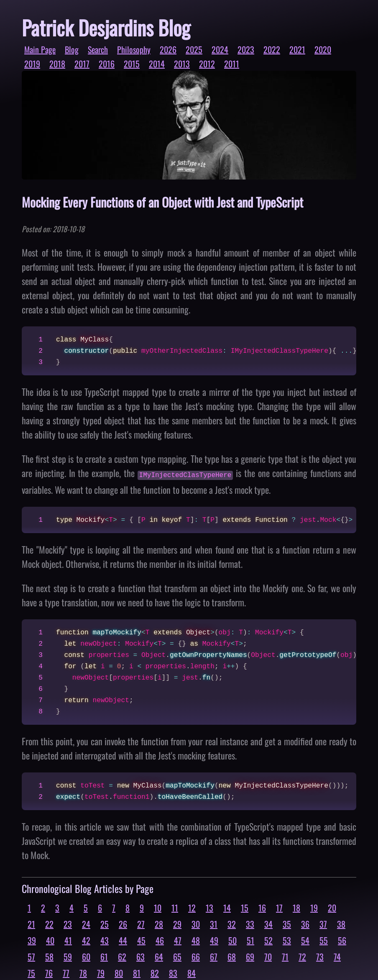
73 (320, 956)
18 (296, 907)
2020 (323, 49)
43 (105, 939)
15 (245, 907)
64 (159, 956)
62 (122, 956)
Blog (72, 49)
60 (86, 956)
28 (159, 923)
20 (332, 907)
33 (250, 923)
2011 (232, 64)
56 (342, 939)
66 (196, 956)
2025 (194, 49)
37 (323, 923)
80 (119, 972)
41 (68, 939)
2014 (157, 64)
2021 (297, 49)
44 (123, 939)
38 (341, 923)
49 (214, 939)
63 (140, 956)
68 (232, 956)
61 (104, 956)
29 (177, 923)
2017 (82, 64)
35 (287, 923)
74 (337, 956)
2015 (132, 64)
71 (285, 956)
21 (31, 923)
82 (155, 972)
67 (214, 956)
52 (268, 939)
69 (250, 956)
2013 (182, 64)
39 (32, 939)
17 (279, 907)
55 (324, 939)
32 (232, 923)
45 (141, 939)
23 (68, 923)
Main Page (40, 49)
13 (209, 907)
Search (98, 49)
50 (232, 939)
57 (31, 956)
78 (83, 972)
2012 (207, 64)
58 (49, 956)
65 (177, 956)
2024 (220, 49)
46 (160, 939)
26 (123, 923)
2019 (32, 64)
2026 (168, 49)
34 (268, 923)
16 (262, 907)
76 (49, 972)
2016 (107, 64)
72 (302, 956)
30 (196, 923)
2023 (246, 49)
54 (305, 939)
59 (68, 956)
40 (50, 939)
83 (173, 972)
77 (66, 972)
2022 (272, 49)
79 (101, 972)
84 (192, 972)
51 (250, 939)
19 (314, 907)
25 (105, 923)
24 (86, 923)
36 (305, 923)
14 (227, 907)
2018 (57, 64)
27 (141, 923)
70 (268, 956)
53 (287, 939)
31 (214, 923)
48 (196, 939)
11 (175, 907)
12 (192, 907)
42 (86, 939)
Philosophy (134, 49)
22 (49, 923)
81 (137, 972)
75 (31, 972)
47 (178, 939)
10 (158, 907)
